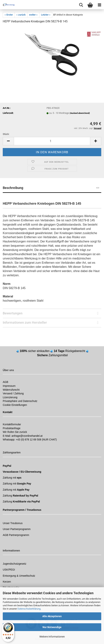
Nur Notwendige (52, 627)
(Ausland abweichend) (80, 113)
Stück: (6, 134)
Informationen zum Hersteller (25, 322)
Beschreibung (13, 188)
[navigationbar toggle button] (99, 5)
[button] (8, 141)
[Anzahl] (52, 141)
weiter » (33, 15)
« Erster (9, 15)
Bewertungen (13, 313)
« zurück (21, 15)
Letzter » (46, 15)
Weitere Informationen (52, 637)
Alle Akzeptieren (52, 616)
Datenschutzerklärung (29, 609)
